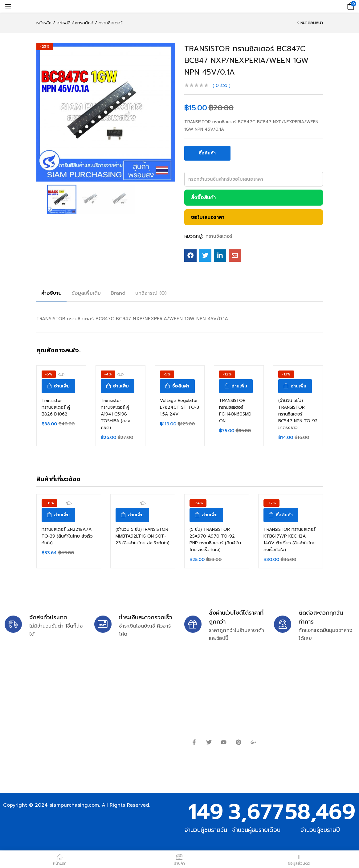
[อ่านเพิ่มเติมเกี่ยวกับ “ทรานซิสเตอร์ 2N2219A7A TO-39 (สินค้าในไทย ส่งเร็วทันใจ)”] (58, 515)
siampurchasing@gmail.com (58, 707)
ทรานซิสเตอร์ (111, 23)
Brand (118, 293)
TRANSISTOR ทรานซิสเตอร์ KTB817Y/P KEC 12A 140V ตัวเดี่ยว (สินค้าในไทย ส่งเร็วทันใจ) (290, 540)
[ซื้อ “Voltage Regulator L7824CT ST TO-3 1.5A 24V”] (177, 386)
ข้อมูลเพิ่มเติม (86, 293)
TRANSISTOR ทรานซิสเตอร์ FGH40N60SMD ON (235, 411)
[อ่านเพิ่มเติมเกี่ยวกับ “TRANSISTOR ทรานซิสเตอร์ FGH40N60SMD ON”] (236, 386)
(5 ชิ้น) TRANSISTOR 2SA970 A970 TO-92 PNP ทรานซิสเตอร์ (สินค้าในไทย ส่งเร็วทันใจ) (215, 540)
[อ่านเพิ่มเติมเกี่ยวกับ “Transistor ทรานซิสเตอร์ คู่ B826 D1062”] (58, 386)
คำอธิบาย (51, 293)
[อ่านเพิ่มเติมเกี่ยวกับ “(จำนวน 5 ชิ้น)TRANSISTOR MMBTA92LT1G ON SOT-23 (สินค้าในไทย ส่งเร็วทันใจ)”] (132, 515)
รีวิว (222, 86)
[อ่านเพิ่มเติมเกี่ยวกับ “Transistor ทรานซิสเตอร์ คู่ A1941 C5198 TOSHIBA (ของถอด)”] (118, 386)
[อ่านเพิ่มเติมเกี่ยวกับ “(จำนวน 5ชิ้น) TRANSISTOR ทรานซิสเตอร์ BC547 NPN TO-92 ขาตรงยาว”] (295, 386)
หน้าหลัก (44, 23)
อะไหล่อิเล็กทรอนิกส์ (75, 23)
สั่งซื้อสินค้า (203, 198)
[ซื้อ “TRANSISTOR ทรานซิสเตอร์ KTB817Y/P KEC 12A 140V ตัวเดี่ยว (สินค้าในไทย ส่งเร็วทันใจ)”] (281, 515)
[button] (350, 6)
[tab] (51, 294)
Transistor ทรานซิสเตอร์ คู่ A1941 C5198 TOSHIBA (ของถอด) (116, 414)
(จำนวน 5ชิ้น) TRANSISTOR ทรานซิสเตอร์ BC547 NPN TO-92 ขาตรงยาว (298, 414)
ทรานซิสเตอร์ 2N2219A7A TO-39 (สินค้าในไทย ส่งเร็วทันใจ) (67, 536)
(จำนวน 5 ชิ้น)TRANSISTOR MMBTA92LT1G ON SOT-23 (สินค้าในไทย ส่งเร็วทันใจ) (143, 536)
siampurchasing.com (74, 805)
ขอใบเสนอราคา (208, 217)
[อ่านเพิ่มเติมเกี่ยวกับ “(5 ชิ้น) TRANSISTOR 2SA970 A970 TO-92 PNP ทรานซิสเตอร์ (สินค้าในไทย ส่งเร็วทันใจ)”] (206, 515)
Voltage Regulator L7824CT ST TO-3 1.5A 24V (179, 407)
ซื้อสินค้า (207, 153)
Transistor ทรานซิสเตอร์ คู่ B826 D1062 (56, 407)
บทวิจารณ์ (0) (151, 293)
